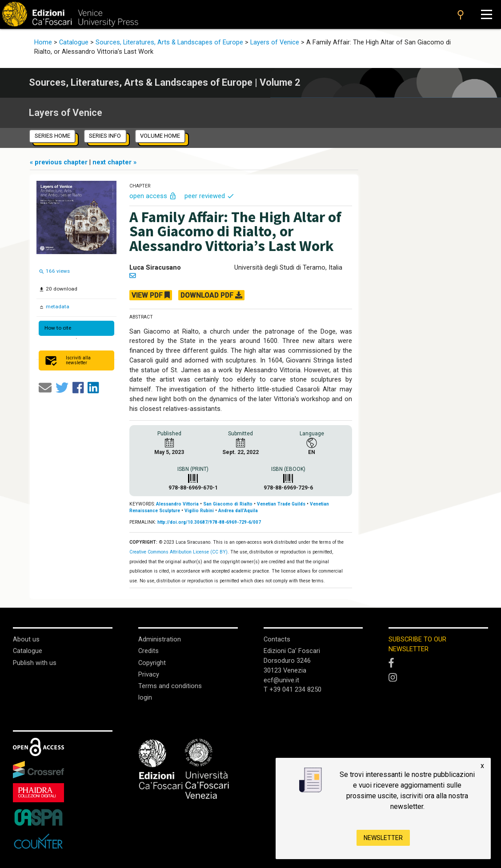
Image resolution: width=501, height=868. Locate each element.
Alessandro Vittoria (177, 504)
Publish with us (35, 663)
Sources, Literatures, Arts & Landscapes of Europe (169, 42)
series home (52, 136)
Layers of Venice (275, 42)
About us (26, 639)
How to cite (58, 328)
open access (154, 196)
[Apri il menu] (486, 14)
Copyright (152, 663)
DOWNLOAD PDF (211, 295)
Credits (148, 651)
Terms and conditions (170, 686)
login (145, 698)
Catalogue (74, 42)
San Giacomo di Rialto (228, 504)
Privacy (149, 675)
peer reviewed (209, 196)
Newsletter (383, 838)
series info (105, 136)
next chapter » (114, 162)
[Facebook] (438, 663)
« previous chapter (60, 162)
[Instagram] (438, 678)
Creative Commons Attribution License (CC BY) (178, 552)
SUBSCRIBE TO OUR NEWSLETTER (417, 644)
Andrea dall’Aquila (238, 511)
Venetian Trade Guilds (281, 504)
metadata (57, 307)
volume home (160, 136)
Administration (160, 639)
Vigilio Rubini (199, 511)
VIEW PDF (151, 295)
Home (43, 42)
